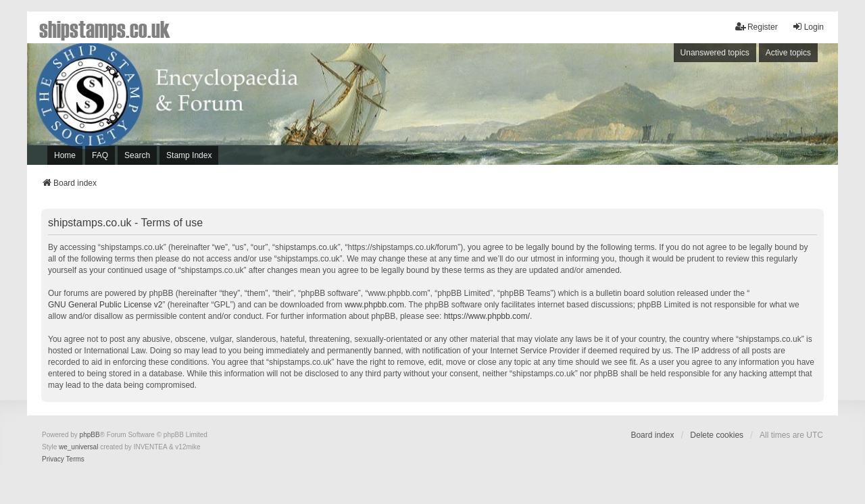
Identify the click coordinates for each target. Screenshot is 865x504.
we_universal (78, 447)
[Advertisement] (652, 107)
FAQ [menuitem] (100, 155)
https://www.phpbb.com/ (487, 316)
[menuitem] (53, 459)
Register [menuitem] (757, 27)
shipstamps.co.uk (105, 28)
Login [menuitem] (808, 27)
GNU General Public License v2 (105, 305)
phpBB (90, 435)
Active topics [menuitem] (788, 53)
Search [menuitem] (137, 155)
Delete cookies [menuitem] (717, 435)
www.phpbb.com (374, 305)
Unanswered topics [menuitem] (715, 53)
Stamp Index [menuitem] (189, 155)
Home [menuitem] (65, 155)
